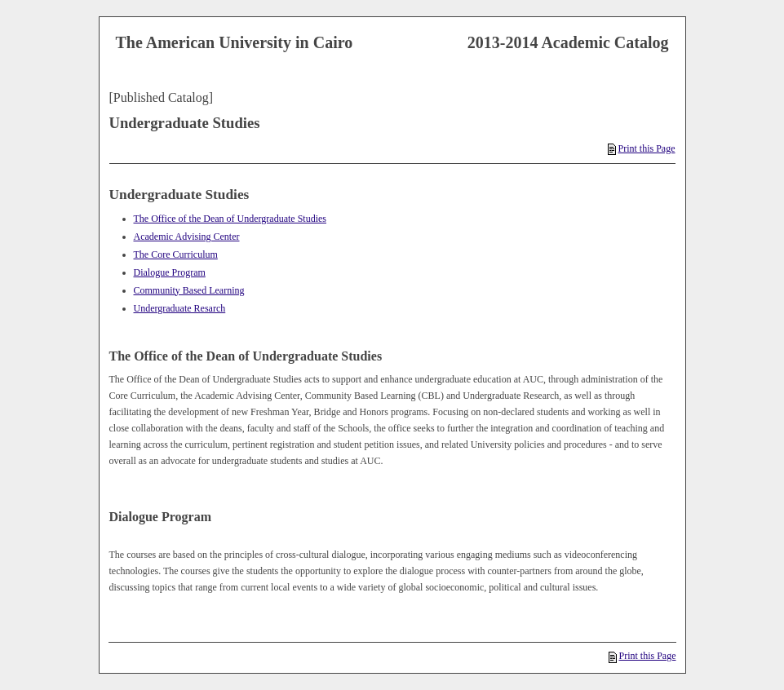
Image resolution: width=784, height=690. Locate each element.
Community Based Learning (189, 290)
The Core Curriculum (176, 254)
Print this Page (641, 148)
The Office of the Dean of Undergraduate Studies (230, 219)
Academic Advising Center (187, 237)
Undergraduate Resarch (180, 308)
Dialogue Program (170, 272)
